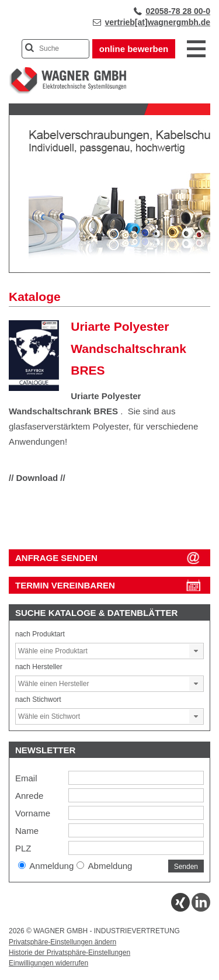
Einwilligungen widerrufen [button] (48, 963)
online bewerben (134, 49)
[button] (196, 651)
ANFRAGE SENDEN (56, 558)
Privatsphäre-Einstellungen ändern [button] (62, 942)
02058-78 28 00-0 (178, 11)
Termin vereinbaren (65, 585)
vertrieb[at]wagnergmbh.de (158, 22)
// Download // (37, 478)
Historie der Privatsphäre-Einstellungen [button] (69, 953)
